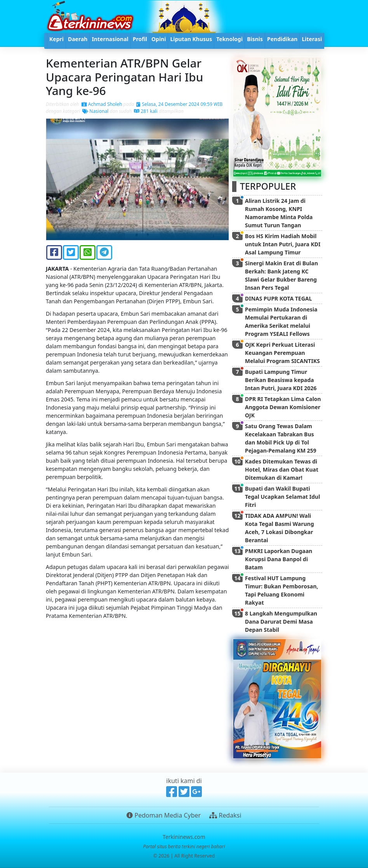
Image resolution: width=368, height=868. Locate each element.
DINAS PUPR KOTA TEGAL (279, 298)
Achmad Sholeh (102, 104)
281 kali (146, 111)
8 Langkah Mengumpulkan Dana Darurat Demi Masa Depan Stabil (281, 622)
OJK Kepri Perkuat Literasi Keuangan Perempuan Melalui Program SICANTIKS (282, 353)
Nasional (95, 111)
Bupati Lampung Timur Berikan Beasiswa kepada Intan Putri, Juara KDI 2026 (281, 380)
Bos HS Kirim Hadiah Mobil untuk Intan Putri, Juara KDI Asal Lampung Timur (283, 244)
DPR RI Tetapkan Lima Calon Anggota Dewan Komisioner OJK (283, 407)
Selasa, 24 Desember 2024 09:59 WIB (179, 104)
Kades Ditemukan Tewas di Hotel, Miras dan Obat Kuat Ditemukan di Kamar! (282, 469)
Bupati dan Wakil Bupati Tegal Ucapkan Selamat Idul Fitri (282, 497)
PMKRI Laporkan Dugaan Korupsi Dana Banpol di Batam (279, 559)
